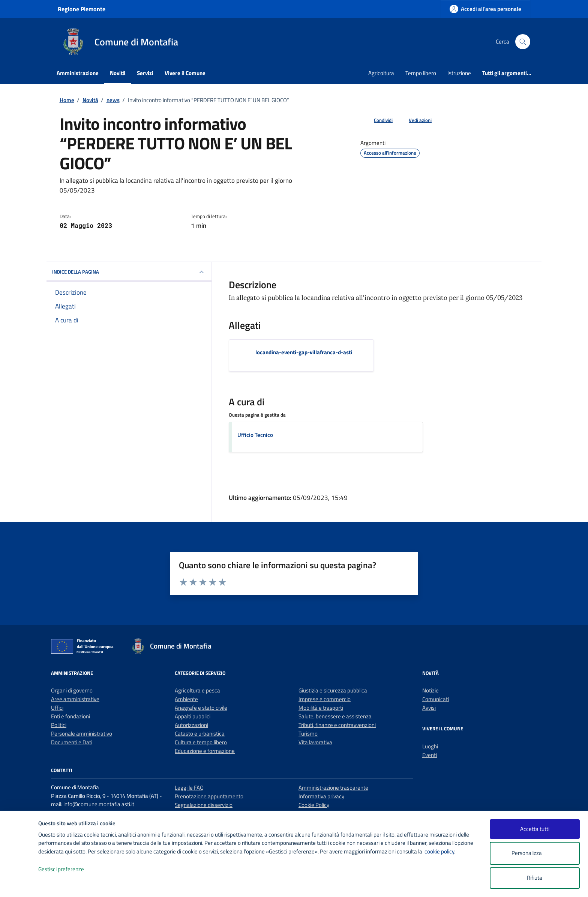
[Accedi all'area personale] (485, 9)
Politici (59, 725)
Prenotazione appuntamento (209, 796)
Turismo (308, 734)
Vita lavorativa (315, 742)
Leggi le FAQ (189, 788)
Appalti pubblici (193, 716)
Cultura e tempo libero (201, 742)
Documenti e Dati (72, 742)
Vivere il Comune (185, 73)
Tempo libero (421, 73)
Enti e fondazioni (70, 716)
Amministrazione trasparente (333, 788)
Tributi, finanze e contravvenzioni (337, 725)
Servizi (145, 73)
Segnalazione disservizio (204, 805)
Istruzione (459, 73)
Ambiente (186, 699)
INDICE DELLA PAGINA (129, 272)
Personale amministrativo (82, 734)
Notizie (430, 690)
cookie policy (439, 851)
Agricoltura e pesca (197, 690)
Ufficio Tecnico (255, 435)
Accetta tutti (535, 829)
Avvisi (429, 708)
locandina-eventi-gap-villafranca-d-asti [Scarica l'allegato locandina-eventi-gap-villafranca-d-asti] (304, 352)
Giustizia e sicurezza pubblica (333, 690)
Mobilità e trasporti (321, 708)
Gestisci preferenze (69, 869)
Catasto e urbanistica (200, 734)
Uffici (57, 708)
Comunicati (436, 699)
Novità (118, 73)
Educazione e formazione (205, 751)
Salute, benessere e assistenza (335, 716)
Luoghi (430, 746)
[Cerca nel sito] (523, 42)
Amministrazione (78, 73)
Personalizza (535, 853)
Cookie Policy (314, 805)
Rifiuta (535, 878)
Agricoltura (381, 73)
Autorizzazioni (191, 725)
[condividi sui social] (377, 120)
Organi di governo (72, 690)
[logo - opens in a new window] (19, 884)
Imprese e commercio (325, 699)
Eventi (430, 755)
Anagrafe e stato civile (201, 708)
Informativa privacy (321, 796)
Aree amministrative (75, 699)
